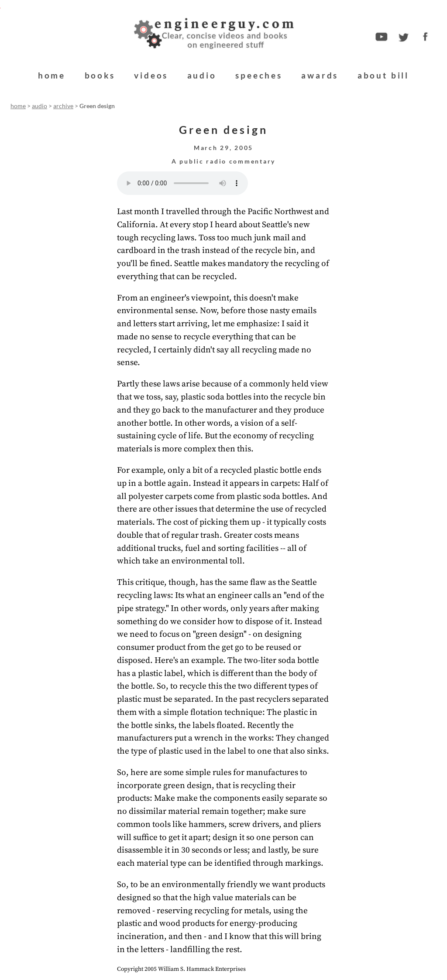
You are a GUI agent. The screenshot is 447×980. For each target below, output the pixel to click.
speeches (259, 75)
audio (202, 75)
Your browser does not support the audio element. (182, 183)
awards (320, 75)
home (52, 75)
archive (63, 106)
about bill (383, 75)
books (100, 75)
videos (151, 75)
